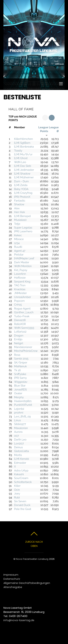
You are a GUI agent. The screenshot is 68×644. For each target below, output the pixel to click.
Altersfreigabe (13, 587)
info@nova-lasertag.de (19, 620)
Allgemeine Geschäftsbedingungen (27, 583)
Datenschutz (12, 579)
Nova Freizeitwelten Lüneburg (32, 559)
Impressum (11, 575)
